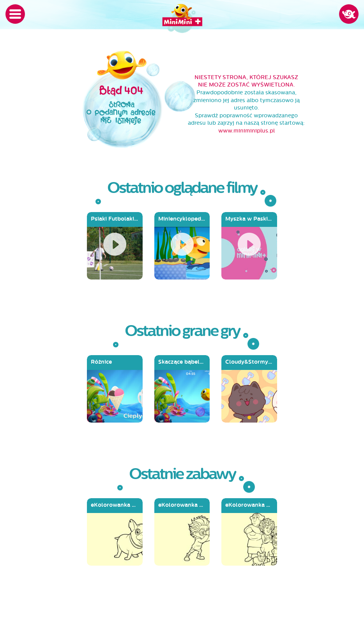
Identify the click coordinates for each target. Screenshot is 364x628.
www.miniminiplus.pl (246, 131)
